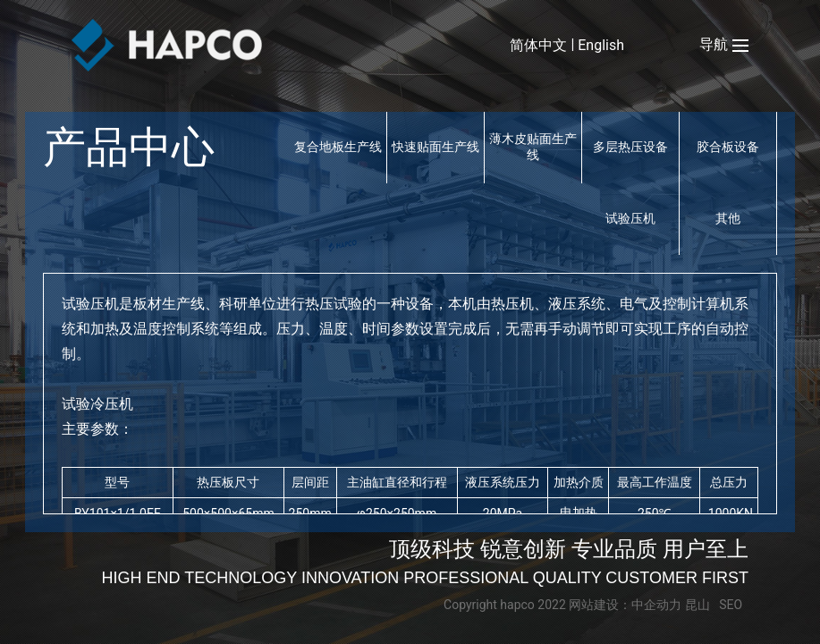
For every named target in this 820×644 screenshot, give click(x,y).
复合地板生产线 (338, 147)
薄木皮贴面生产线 (533, 147)
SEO (731, 605)
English (601, 45)
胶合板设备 (728, 147)
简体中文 (538, 45)
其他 (728, 218)
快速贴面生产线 (435, 147)
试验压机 (630, 218)
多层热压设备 (630, 147)
